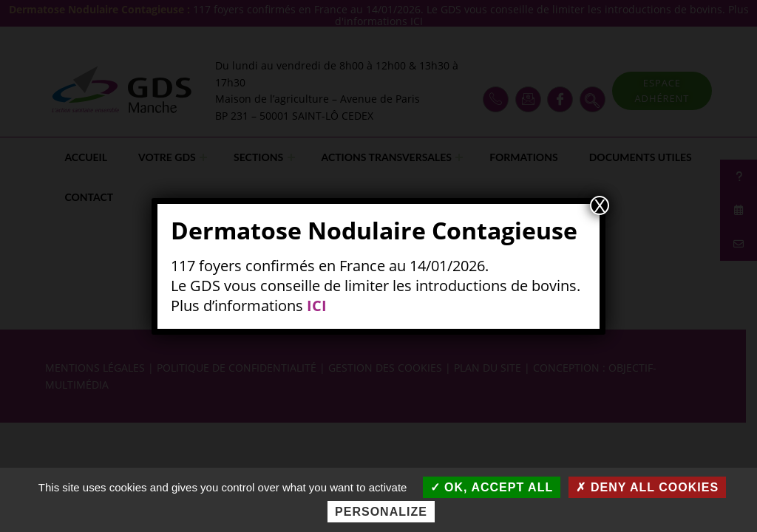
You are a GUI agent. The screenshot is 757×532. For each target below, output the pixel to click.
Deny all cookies (647, 487)
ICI (317, 306)
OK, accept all (492, 487)
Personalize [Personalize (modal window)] (381, 512)
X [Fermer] (600, 205)
